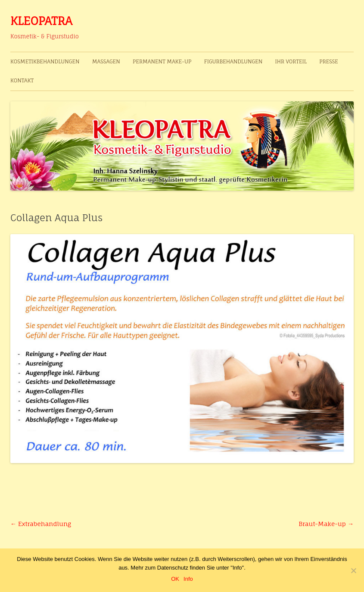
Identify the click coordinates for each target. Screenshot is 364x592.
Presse (329, 61)
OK (175, 579)
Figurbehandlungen (233, 61)
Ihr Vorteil (291, 61)
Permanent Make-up (162, 61)
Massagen (106, 61)
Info (188, 579)
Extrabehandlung (41, 524)
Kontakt (22, 80)
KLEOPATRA (41, 21)
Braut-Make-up (326, 524)
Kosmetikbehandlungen (45, 61)
